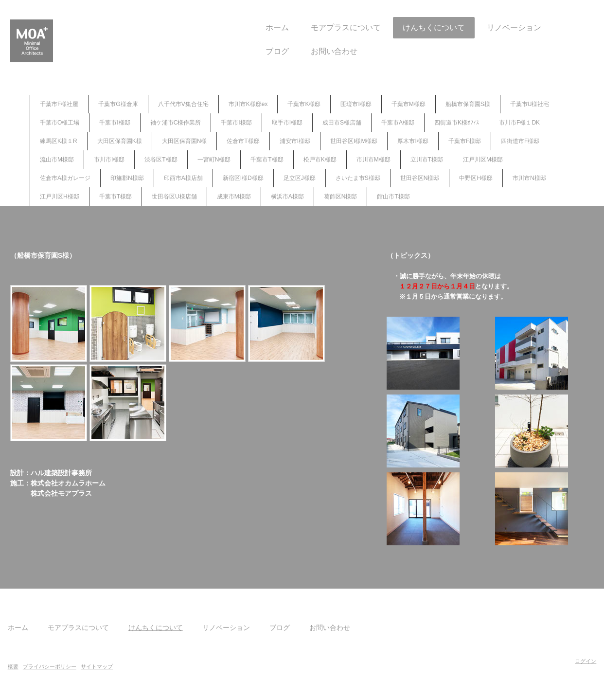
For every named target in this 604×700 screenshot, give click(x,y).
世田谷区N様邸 (420, 178)
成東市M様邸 (234, 197)
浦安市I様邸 (295, 141)
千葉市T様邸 (267, 160)
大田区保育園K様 (120, 141)
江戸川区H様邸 (60, 197)
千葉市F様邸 (465, 141)
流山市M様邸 (57, 160)
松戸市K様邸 (320, 160)
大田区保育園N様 (185, 141)
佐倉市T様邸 (243, 141)
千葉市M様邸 (409, 104)
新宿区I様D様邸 (243, 178)
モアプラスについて (319, 27)
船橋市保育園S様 (468, 104)
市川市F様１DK (519, 123)
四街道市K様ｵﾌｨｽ (457, 123)
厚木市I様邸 (413, 141)
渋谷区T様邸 (161, 160)
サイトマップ (124, 666)
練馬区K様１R (59, 141)
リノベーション (487, 27)
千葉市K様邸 (304, 104)
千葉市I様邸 (115, 123)
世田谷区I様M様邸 (354, 141)
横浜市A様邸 (287, 197)
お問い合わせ (307, 51)
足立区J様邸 (300, 178)
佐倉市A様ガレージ (65, 178)
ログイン (559, 661)
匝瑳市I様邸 (356, 104)
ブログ (250, 51)
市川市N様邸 (529, 178)
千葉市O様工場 (60, 123)
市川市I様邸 (109, 160)
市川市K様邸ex (248, 104)
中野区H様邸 (476, 178)
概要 (40, 666)
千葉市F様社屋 (59, 104)
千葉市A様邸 (398, 123)
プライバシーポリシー (76, 666)
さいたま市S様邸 (358, 178)
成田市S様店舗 (342, 123)
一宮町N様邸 (214, 160)
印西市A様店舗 (183, 178)
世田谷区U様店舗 (174, 197)
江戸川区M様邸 (483, 160)
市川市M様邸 (373, 160)
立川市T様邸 (427, 160)
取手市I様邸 (287, 123)
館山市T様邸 (393, 197)
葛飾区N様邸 (341, 197)
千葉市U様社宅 (530, 104)
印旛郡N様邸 (127, 178)
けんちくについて (407, 27)
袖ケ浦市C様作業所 (176, 123)
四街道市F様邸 (520, 141)
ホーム (250, 27)
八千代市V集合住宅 (183, 104)
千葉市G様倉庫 (118, 104)
